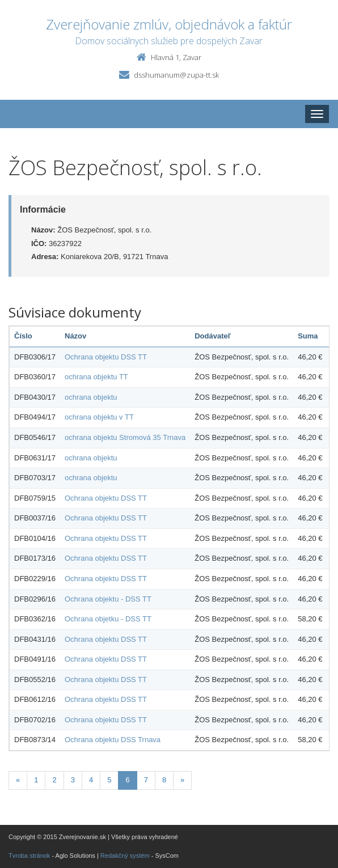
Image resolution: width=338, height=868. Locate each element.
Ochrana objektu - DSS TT (108, 599)
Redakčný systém (125, 856)
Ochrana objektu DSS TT (106, 357)
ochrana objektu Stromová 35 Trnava (125, 437)
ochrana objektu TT (96, 377)
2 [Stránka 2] (54, 780)
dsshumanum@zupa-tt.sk (176, 75)
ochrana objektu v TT (99, 417)
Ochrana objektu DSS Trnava (113, 740)
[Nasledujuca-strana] (182, 780)
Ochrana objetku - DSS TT (108, 619)
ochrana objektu (91, 397)
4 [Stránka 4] (91, 780)
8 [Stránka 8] (164, 780)
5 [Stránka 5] (109, 780)
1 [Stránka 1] (36, 780)
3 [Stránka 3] (73, 780)
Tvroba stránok (29, 856)
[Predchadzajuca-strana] (18, 780)
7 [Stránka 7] (146, 780)
